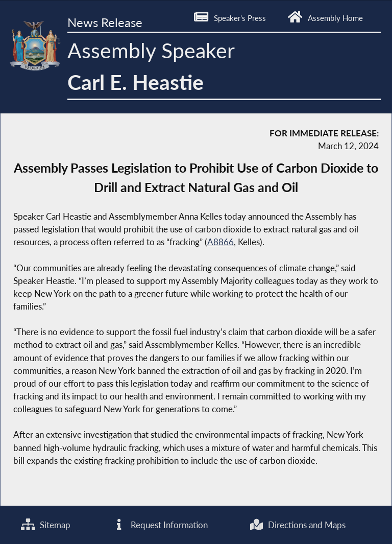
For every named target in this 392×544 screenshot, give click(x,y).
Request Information (160, 525)
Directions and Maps (297, 525)
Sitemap (46, 525)
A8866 (220, 242)
